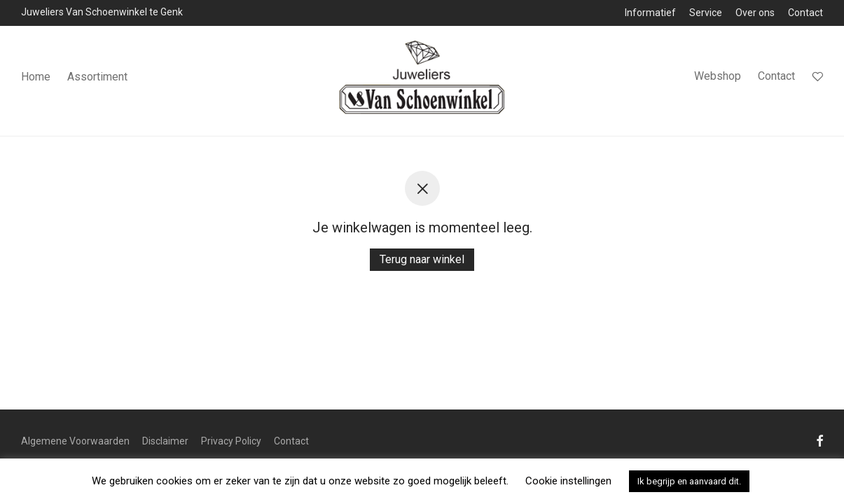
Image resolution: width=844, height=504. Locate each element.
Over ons (755, 13)
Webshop (718, 76)
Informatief (650, 13)
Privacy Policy (231, 441)
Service (706, 13)
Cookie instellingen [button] (568, 481)
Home (36, 77)
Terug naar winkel (422, 259)
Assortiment (97, 77)
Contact (805, 13)
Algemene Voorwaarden (75, 441)
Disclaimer (165, 441)
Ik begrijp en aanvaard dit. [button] (689, 481)
